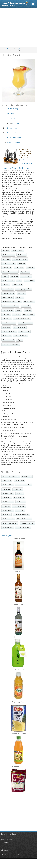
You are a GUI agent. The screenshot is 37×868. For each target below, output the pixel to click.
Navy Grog (30, 268)
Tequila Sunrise (18, 251)
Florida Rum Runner (9, 331)
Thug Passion (7, 268)
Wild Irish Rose (8, 527)
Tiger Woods (25, 272)
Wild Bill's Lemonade (24, 519)
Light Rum (11, 118)
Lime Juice (16, 123)
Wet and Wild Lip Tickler (11, 344)
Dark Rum (11, 113)
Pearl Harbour (29, 280)
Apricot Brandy (12, 109)
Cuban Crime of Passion (22, 319)
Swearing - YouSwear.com (6, 839)
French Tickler (20, 481)
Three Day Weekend (25, 323)
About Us (3, 838)
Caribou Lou (22, 255)
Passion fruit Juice (14, 138)
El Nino (5, 276)
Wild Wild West (8, 485)
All (7, 847)
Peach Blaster (17, 285)
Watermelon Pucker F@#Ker (12, 302)
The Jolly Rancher (8, 293)
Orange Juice (12, 128)
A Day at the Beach (9, 263)
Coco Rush (21, 293)
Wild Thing (6, 506)
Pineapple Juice (13, 133)
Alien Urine (6, 259)
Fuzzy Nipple (19, 268)
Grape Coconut (7, 297)
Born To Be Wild (8, 493)
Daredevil (28, 310)
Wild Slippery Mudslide (21, 515)
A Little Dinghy (26, 276)
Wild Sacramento (19, 506)
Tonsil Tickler (7, 481)
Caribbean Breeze (8, 255)
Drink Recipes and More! (15, 3)
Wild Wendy (18, 489)
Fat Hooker (6, 314)
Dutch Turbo (7, 336)
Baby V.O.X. (26, 306)
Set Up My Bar (7, 536)
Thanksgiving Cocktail (23, 289)
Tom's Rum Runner (20, 336)
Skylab (20, 340)
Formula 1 (6, 285)
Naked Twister (29, 302)
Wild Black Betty (8, 519)
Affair (19, 280)
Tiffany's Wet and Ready (10, 306)
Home (3, 49)
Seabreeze (14, 276)
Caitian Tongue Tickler (24, 485)
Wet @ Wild (6, 489)
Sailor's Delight (8, 289)
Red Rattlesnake (29, 314)
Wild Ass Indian (8, 502)
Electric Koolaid (8, 310)
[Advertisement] (18, 27)
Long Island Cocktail (20, 259)
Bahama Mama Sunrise (10, 272)
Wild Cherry (6, 515)
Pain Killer (19, 297)
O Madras (16, 314)
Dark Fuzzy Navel (8, 340)
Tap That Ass (7, 319)
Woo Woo (6, 251)
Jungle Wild (7, 498)
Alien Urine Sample (9, 323)
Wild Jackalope (8, 510)
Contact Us (8, 838)
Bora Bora (22, 263)
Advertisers (3, 847)
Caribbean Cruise (8, 280)
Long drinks (19, 49)
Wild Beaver (21, 502)
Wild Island (20, 510)
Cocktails (10, 49)
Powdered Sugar (14, 143)
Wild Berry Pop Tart (27, 523)
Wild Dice (20, 493)
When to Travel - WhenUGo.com (27, 838)
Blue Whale (6, 327)
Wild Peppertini (19, 498)
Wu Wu (19, 310)
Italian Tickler (27, 476)
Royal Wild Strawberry (10, 523)
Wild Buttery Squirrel (23, 527)
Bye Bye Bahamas (20, 327)
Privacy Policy (15, 838)
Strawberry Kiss (24, 331)
